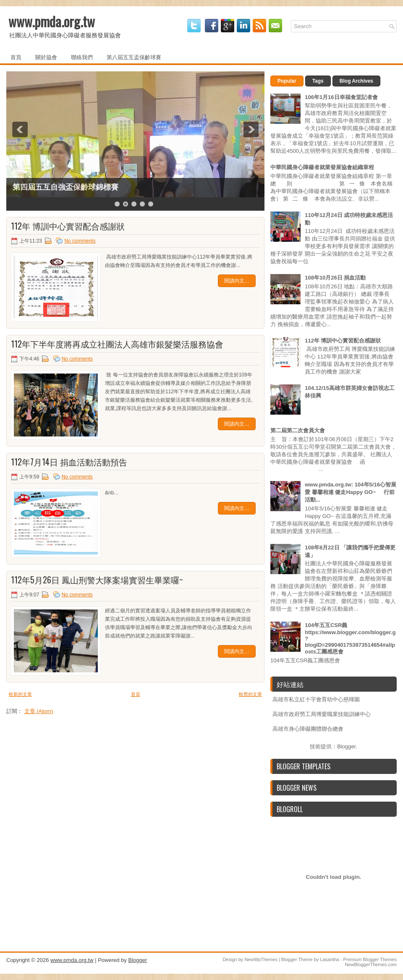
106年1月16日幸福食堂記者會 (341, 97)
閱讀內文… (237, 281)
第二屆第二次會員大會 (298, 430)
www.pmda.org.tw (52, 21)
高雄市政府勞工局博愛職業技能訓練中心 (322, 714)
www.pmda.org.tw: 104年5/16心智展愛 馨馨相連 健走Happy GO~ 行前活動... (351, 492)
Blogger (346, 746)
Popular (287, 81)
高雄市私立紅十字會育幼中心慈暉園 (316, 699)
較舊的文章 (250, 694)
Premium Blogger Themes (370, 959)
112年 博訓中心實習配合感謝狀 (68, 226)
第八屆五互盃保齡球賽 (134, 57)
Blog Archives (356, 81)
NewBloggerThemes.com (371, 964)
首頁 (16, 57)
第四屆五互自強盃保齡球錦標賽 (65, 187)
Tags (318, 81)
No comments (80, 241)
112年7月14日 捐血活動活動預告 (69, 462)
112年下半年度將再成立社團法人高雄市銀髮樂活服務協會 (117, 344)
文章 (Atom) (39, 711)
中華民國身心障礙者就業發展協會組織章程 (322, 167)
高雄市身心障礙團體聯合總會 (308, 729)
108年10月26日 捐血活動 (335, 278)
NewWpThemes (261, 959)
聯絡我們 (82, 57)
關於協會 (46, 57)
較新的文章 (20, 694)
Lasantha (329, 959)
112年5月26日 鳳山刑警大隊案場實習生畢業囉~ (97, 580)
